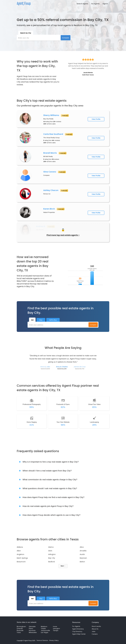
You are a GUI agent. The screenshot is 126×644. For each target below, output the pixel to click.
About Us (95, 629)
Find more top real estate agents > (63, 235)
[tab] (26, 33)
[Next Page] (63, 566)
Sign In (105, 4)
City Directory (77, 632)
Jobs (94, 632)
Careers (95, 634)
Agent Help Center (79, 634)
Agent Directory (78, 629)
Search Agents (82, 4)
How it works (96, 626)
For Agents (95, 4)
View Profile (96, 119)
